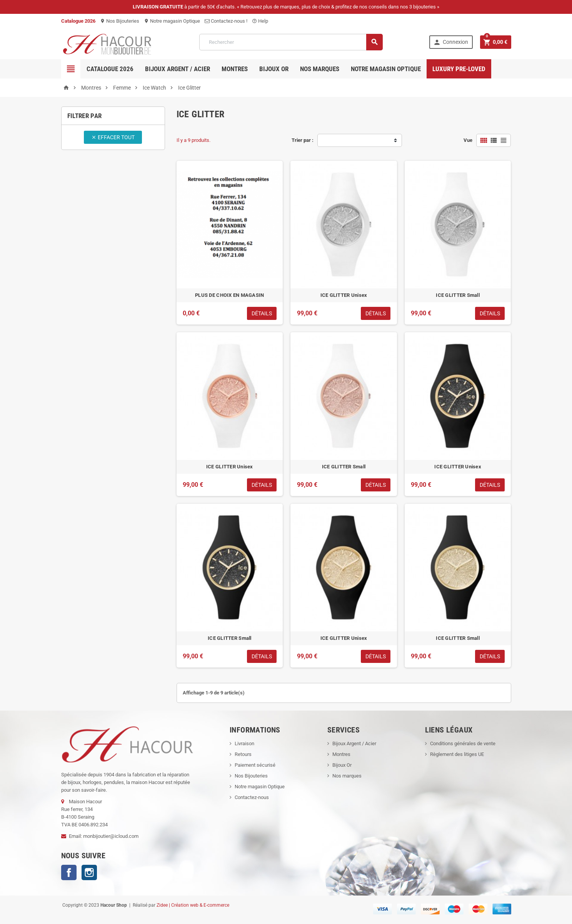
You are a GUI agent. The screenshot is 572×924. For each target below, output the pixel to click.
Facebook (69, 872)
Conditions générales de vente (463, 743)
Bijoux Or (342, 765)
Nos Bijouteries (120, 21)
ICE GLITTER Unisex (344, 295)
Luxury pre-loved (459, 69)
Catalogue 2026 (110, 69)
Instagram (89, 872)
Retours (243, 754)
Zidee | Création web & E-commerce (193, 905)
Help (260, 21)
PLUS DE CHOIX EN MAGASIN (229, 295)
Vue (468, 140)
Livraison (244, 743)
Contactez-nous (252, 797)
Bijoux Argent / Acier (178, 69)
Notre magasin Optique (172, 21)
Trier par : (303, 140)
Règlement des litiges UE (457, 754)
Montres (235, 69)
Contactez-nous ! (226, 21)
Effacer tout (113, 137)
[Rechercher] (291, 42)
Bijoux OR (274, 69)
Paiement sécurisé (255, 765)
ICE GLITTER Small (458, 295)
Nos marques (320, 69)
